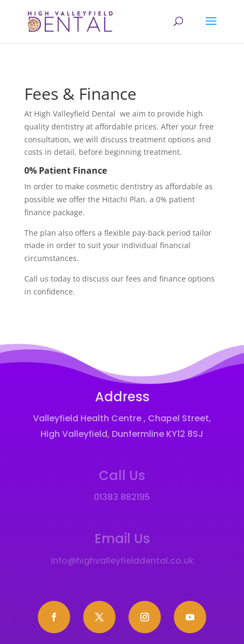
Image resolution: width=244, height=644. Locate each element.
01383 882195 (122, 497)
